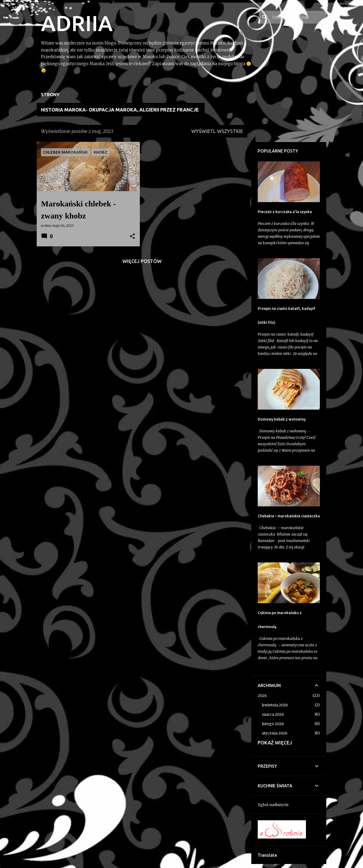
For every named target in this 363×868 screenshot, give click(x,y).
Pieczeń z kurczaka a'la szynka (285, 212)
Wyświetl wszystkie (217, 131)
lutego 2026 (273, 724)
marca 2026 (273, 714)
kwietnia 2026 (275, 705)
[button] (132, 237)
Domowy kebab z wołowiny (282, 419)
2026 (262, 696)
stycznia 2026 (275, 733)
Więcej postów (142, 261)
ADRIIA (77, 23)
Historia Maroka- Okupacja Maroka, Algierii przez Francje (120, 110)
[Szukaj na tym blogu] (298, 17)
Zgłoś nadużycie (273, 805)
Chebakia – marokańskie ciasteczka (289, 516)
